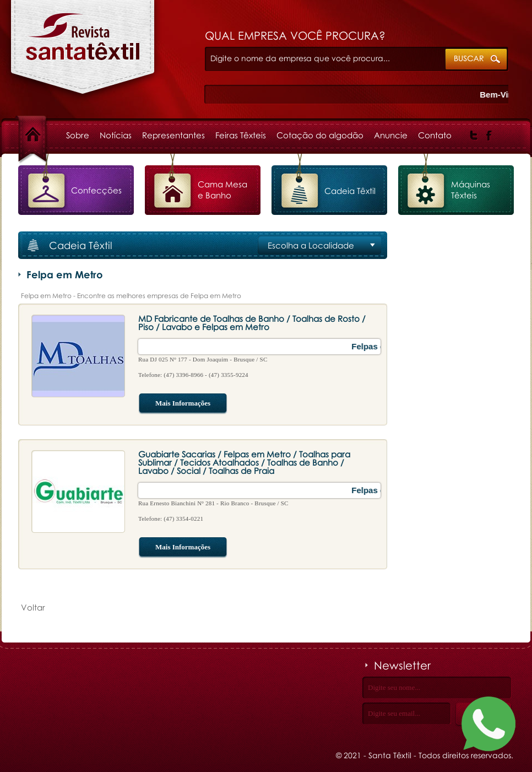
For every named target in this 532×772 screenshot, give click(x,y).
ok (477, 60)
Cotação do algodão (320, 135)
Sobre (78, 135)
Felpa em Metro (83, 53)
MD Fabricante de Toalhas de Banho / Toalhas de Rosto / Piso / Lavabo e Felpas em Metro (252, 323)
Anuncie (391, 135)
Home (42, 135)
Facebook (489, 136)
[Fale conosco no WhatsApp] (488, 726)
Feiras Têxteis (241, 135)
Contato (435, 135)
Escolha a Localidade (311, 245)
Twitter (474, 136)
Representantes (173, 135)
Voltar (33, 607)
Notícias (116, 135)
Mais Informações (174, 404)
